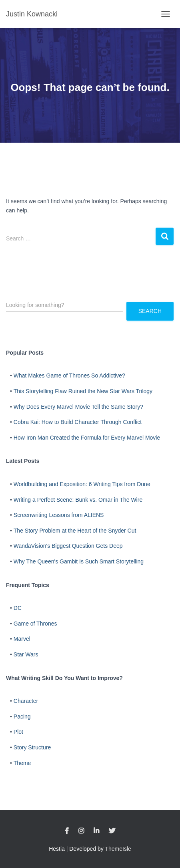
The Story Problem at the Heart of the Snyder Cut (75, 531)
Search (150, 311)
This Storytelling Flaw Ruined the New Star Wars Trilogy (83, 391)
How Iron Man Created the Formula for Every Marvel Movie (87, 438)
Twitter (112, 831)
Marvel (22, 639)
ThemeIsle (118, 849)
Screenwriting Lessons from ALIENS (59, 515)
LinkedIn (96, 831)
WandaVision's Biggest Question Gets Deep (68, 546)
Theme (22, 763)
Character (26, 701)
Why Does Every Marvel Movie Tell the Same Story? (78, 407)
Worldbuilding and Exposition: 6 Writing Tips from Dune (82, 484)
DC (18, 608)
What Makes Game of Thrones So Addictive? (69, 375)
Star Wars (26, 654)
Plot (18, 732)
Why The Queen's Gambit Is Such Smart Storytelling (79, 561)
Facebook (67, 831)
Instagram (81, 831)
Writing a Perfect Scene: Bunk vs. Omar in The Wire (78, 500)
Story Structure (32, 747)
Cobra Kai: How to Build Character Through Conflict (78, 422)
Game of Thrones (35, 624)
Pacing (22, 717)
